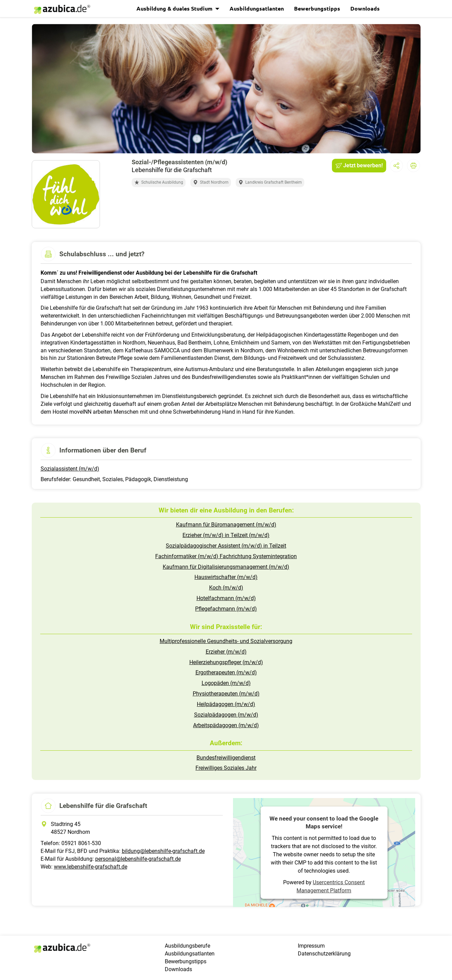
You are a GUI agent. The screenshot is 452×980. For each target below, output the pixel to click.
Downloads (365, 8)
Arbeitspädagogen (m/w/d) (226, 725)
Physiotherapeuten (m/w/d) (226, 694)
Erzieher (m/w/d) (226, 652)
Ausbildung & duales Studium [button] (175, 8)
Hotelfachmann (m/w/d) (226, 598)
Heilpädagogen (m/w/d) (226, 704)
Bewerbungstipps (317, 8)
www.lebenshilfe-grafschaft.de (91, 867)
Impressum (311, 946)
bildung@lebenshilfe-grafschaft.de (163, 851)
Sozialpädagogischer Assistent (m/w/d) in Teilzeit (226, 546)
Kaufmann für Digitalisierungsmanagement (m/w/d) (226, 567)
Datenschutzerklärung (324, 954)
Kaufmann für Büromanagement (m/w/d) (226, 525)
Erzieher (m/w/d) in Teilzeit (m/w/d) (226, 535)
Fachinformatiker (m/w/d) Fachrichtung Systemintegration (226, 556)
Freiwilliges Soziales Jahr (226, 768)
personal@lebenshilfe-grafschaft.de (138, 859)
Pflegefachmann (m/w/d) (226, 609)
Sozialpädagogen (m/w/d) (226, 715)
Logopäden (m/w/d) (226, 683)
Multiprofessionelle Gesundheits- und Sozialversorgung (226, 641)
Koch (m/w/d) (226, 588)
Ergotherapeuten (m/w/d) (226, 672)
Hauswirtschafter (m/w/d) (226, 577)
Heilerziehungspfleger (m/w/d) (226, 662)
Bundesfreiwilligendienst (226, 758)
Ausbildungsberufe (187, 946)
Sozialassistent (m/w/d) (70, 469)
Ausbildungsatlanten (257, 8)
